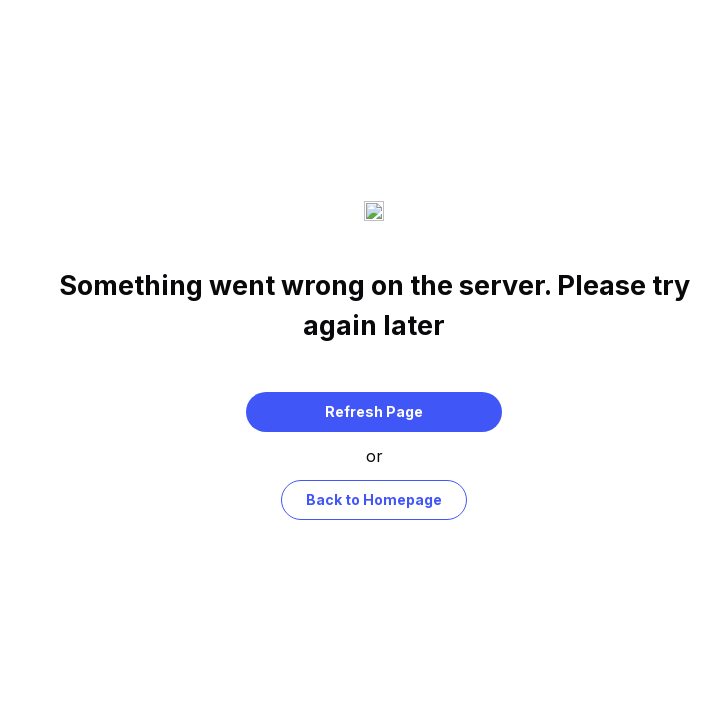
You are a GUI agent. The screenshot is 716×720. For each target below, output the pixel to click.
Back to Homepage (374, 489)
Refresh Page (374, 401)
